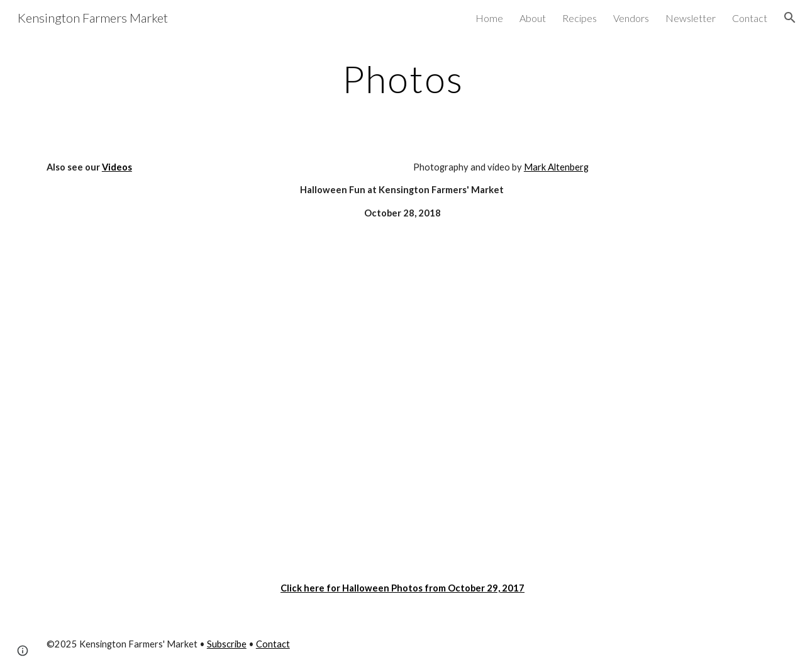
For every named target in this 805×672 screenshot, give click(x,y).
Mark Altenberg (556, 167)
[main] (402, 79)
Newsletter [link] (691, 18)
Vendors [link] (631, 18)
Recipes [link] (580, 18)
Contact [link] (750, 18)
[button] (790, 18)
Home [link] (489, 18)
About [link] (533, 18)
